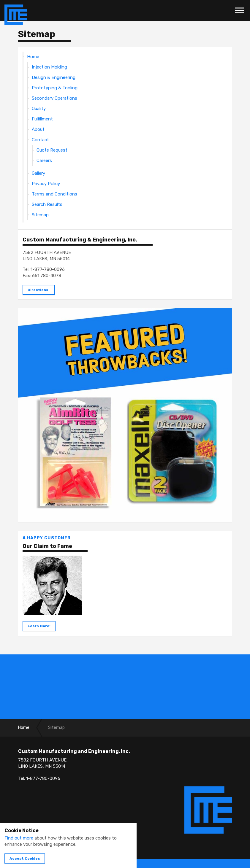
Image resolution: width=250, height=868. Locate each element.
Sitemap (40, 215)
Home (33, 57)
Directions (38, 290)
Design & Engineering (54, 77)
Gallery (38, 173)
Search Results (47, 204)
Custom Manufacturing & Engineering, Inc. (80, 240)
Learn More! (39, 626)
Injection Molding (49, 67)
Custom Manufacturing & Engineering (16, 15)
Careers (44, 160)
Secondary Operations (54, 98)
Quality (39, 109)
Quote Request (52, 150)
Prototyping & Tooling (55, 88)
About (38, 129)
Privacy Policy (46, 184)
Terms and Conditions (54, 194)
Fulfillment (42, 119)
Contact (40, 140)
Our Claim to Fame (47, 546)
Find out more (19, 838)
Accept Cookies (25, 859)
